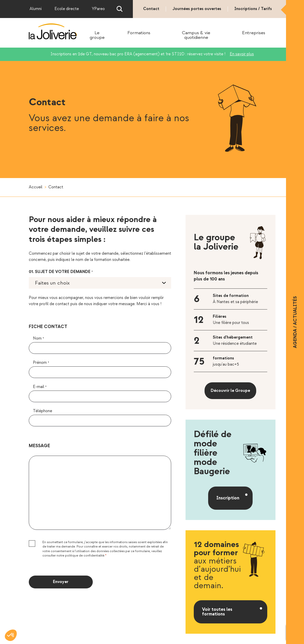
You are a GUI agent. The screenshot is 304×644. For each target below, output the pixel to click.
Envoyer (61, 582)
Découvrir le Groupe (230, 391)
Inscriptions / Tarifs (253, 9)
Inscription (228, 498)
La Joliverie (53, 32)
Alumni (36, 9)
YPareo (98, 9)
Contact (151, 9)
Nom (38, 338)
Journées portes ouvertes (197, 9)
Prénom (41, 363)
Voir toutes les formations (217, 612)
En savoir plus (242, 54)
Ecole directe (67, 9)
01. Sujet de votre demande (61, 272)
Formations (139, 33)
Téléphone (43, 411)
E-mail (40, 387)
